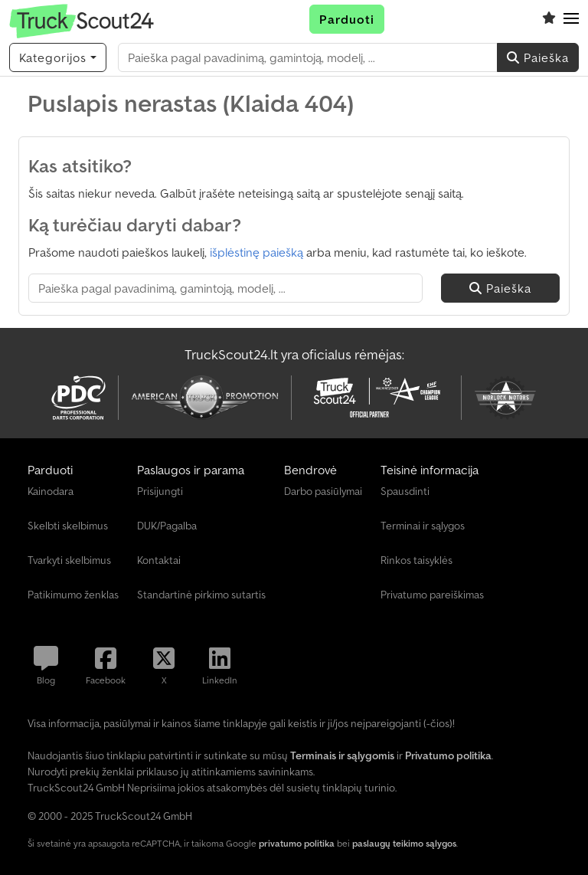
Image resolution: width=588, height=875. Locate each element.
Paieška (538, 57)
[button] (571, 19)
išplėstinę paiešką (256, 252)
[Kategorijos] (58, 57)
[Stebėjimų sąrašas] (549, 19)
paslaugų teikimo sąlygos (404, 843)
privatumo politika (297, 843)
